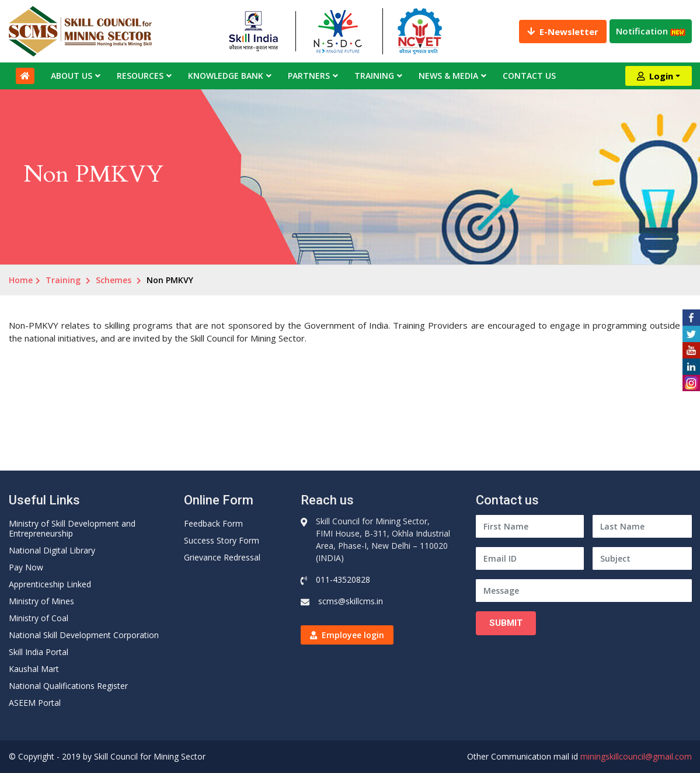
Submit (506, 623)
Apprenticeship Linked (50, 584)
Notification (651, 31)
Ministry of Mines (41, 601)
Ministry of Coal (39, 618)
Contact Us (529, 76)
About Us (72, 76)
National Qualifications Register (68, 686)
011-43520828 (343, 579)
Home (21, 280)
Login (655, 76)
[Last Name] (642, 526)
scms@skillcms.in (351, 601)
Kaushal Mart (34, 669)
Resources (140, 76)
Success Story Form (222, 540)
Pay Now (26, 567)
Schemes (114, 280)
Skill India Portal (39, 652)
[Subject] (642, 558)
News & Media (448, 76)
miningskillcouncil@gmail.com (636, 756)
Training (374, 76)
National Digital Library (52, 550)
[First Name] (530, 526)
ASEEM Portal (35, 703)
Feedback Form (213, 523)
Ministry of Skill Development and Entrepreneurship (72, 528)
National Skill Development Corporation (84, 635)
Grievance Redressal (222, 557)
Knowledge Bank (226, 76)
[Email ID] (530, 558)
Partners (309, 76)
